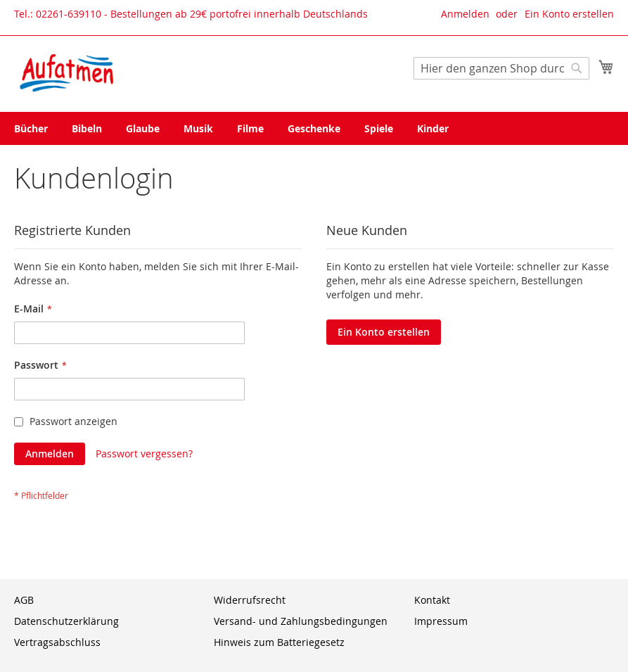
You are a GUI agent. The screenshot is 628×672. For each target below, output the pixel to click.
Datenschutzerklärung (66, 621)
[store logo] (67, 73)
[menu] (314, 128)
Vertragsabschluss (57, 642)
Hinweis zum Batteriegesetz (279, 642)
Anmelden (465, 14)
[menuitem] (31, 128)
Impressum (441, 621)
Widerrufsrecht (250, 600)
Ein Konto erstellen (569, 14)
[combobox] (501, 68)
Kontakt (432, 600)
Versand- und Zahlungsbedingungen (301, 621)
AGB (24, 600)
